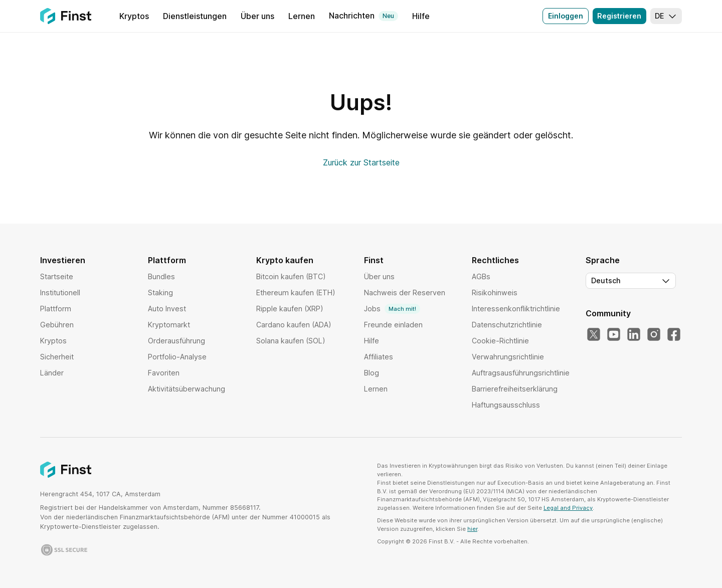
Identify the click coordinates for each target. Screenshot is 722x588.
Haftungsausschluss (506, 405)
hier (472, 529)
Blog (372, 373)
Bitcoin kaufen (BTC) (291, 276)
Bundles (161, 276)
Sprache (603, 260)
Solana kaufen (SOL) (291, 341)
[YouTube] (614, 335)
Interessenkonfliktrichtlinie (516, 309)
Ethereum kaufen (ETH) (296, 292)
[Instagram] (654, 335)
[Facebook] (674, 335)
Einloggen (566, 16)
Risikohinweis (495, 292)
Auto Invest (167, 309)
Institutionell (60, 292)
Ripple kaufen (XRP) (290, 309)
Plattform (56, 309)
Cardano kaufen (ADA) (294, 325)
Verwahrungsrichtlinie (508, 357)
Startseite (57, 276)
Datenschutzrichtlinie (507, 325)
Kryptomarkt (169, 325)
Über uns (379, 276)
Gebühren (57, 325)
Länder (52, 373)
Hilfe (372, 341)
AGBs (481, 276)
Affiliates (379, 357)
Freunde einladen (393, 325)
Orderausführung (176, 341)
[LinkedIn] (634, 335)
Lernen (376, 389)
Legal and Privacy (568, 508)
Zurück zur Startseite (361, 162)
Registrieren (619, 16)
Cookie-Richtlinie (500, 341)
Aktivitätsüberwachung (187, 389)
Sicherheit (57, 357)
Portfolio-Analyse (177, 357)
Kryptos (53, 341)
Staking (160, 292)
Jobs (392, 309)
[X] (594, 335)
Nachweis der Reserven (405, 292)
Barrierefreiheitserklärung (515, 389)
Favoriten (164, 373)
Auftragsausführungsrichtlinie (521, 373)
